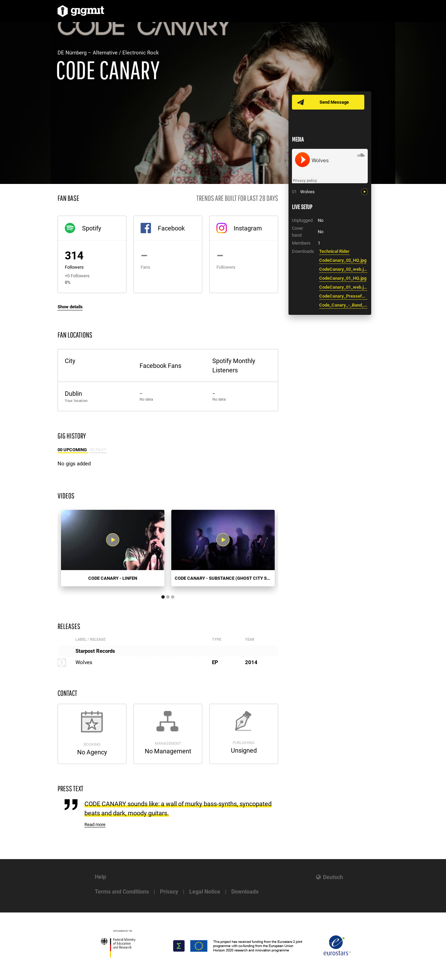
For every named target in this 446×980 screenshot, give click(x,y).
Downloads (245, 892)
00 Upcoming (73, 450)
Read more (95, 824)
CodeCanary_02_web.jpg (343, 269)
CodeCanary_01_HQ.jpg (343, 278)
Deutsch (333, 877)
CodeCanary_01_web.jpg (343, 287)
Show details (70, 307)
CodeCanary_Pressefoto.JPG (343, 296)
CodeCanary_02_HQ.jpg (343, 260)
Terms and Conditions (122, 892)
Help (100, 877)
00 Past (98, 450)
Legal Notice (205, 892)
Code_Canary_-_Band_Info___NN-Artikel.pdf (343, 305)
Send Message (334, 102)
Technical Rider (334, 251)
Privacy (169, 892)
